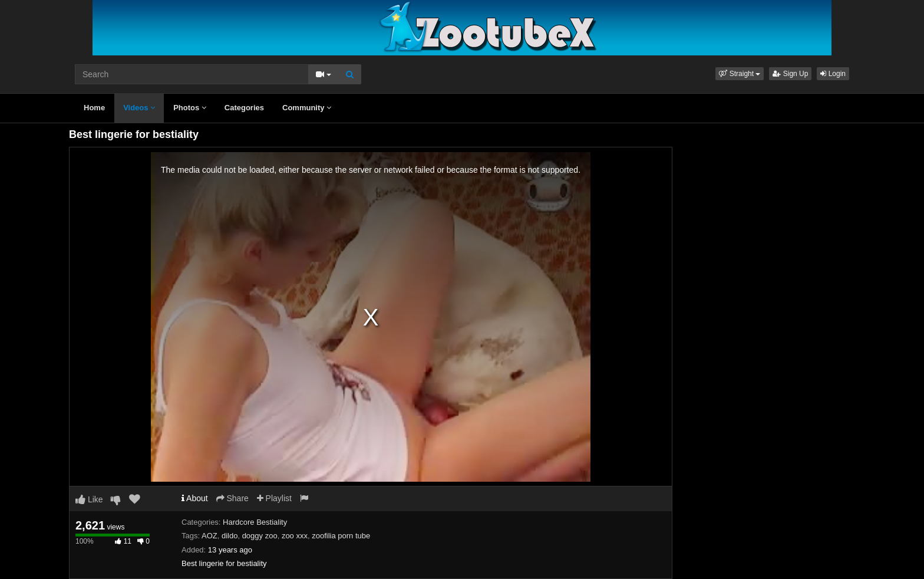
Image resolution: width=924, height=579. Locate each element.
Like (89, 499)
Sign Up (790, 74)
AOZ (209, 536)
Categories (244, 108)
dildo (230, 536)
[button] (740, 74)
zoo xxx (295, 536)
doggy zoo (260, 536)
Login (833, 74)
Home (94, 108)
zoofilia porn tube (341, 536)
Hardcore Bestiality (255, 522)
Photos (190, 108)
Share (232, 498)
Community (307, 108)
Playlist (274, 498)
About (195, 498)
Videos (139, 108)
